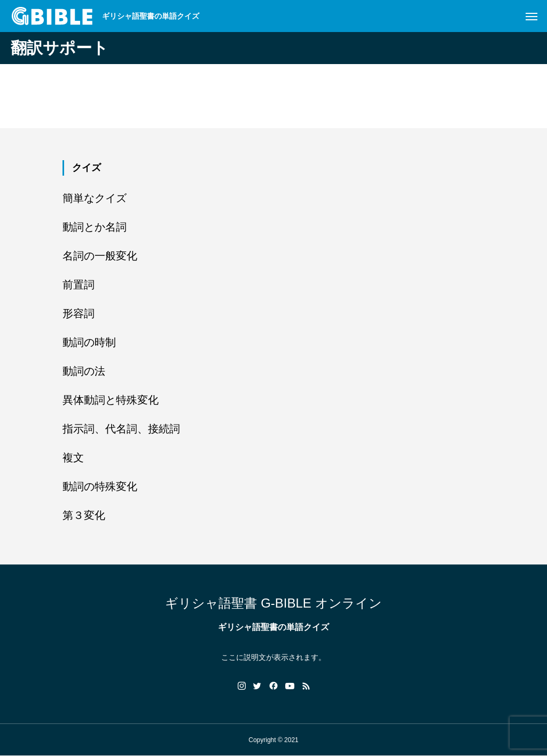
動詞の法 (84, 371)
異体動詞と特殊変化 (111, 400)
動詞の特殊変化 (100, 486)
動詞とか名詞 (95, 227)
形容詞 (79, 313)
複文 (73, 458)
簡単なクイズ (95, 198)
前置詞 (79, 285)
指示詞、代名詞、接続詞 (121, 429)
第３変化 (84, 515)
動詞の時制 (89, 342)
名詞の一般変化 (100, 256)
